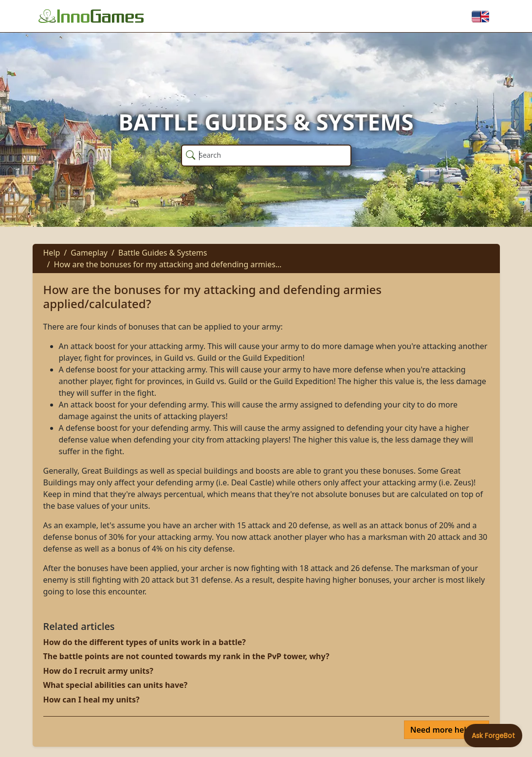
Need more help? (444, 730)
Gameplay (89, 253)
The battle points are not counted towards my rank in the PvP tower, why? (186, 656)
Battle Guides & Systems (163, 253)
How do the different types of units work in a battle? (145, 642)
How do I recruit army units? (98, 671)
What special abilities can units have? (116, 685)
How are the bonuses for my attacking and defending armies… (167, 264)
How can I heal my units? (92, 700)
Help (52, 253)
